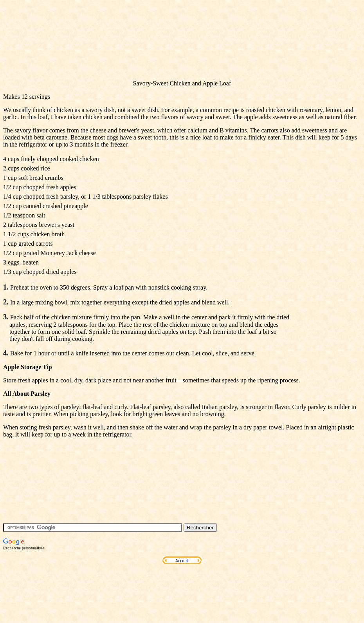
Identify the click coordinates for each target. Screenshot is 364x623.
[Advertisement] (146, 56)
